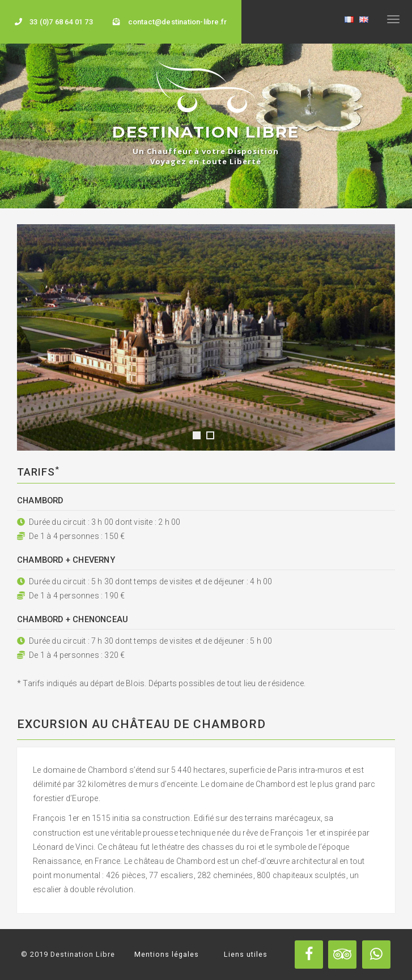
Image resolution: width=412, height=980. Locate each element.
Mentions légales (167, 954)
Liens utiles (246, 954)
